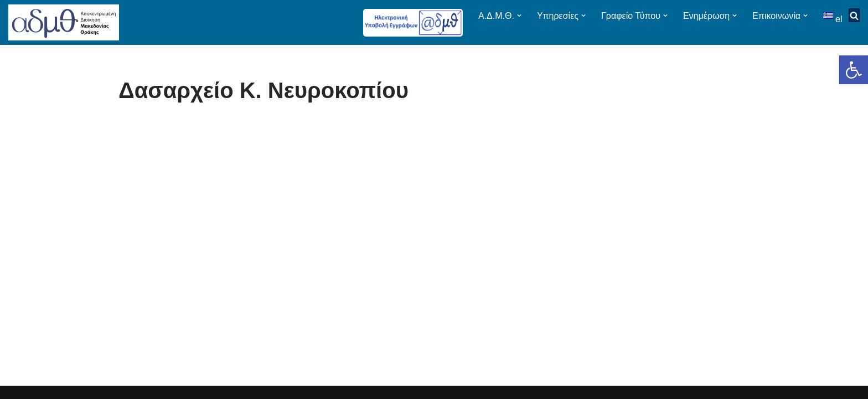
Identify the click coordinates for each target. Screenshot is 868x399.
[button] (854, 70)
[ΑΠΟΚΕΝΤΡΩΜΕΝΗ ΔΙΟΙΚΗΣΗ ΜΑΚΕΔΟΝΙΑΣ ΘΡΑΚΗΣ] (64, 22)
